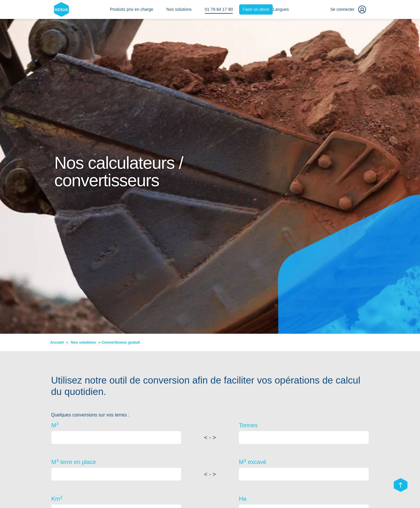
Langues (281, 9)
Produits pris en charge (132, 9)
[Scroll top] (401, 486)
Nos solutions (179, 9)
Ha (243, 499)
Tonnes (248, 425)
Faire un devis (256, 9)
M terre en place (74, 462)
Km (57, 498)
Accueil (57, 342)
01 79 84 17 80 (219, 9)
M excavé (253, 462)
